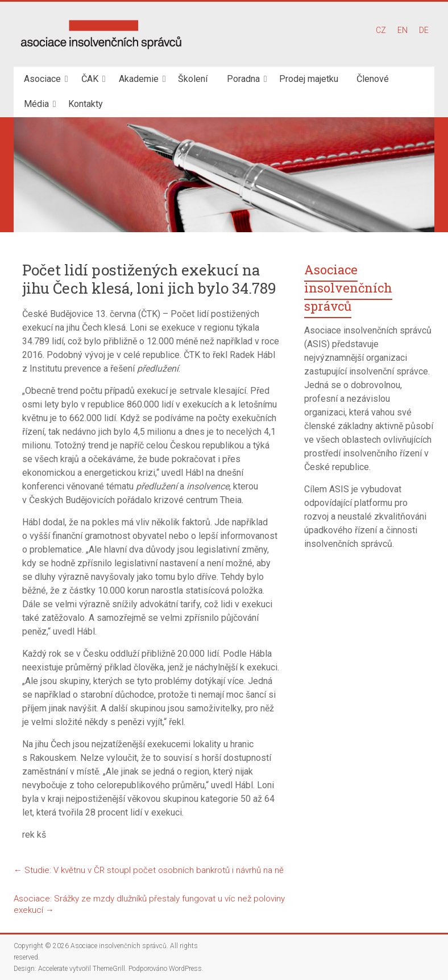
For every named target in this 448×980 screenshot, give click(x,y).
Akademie (139, 79)
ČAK (90, 79)
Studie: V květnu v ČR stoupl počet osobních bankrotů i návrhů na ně (149, 870)
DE (424, 30)
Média (36, 104)
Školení (193, 79)
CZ (381, 30)
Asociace (42, 79)
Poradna (243, 79)
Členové (373, 79)
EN (403, 30)
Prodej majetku (309, 79)
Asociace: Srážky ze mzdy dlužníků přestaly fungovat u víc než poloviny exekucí (149, 904)
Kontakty (86, 104)
